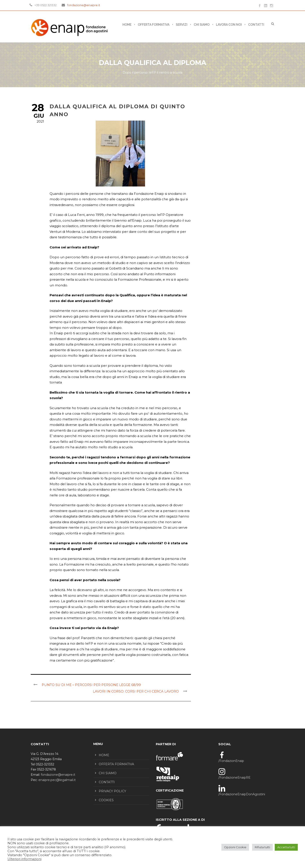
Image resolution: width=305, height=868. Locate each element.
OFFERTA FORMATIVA (154, 25)
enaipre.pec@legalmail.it (57, 780)
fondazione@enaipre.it (84, 5)
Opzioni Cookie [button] (235, 847)
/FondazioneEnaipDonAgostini (242, 794)
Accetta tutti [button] (286, 847)
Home (127, 25)
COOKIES (106, 800)
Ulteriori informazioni (24, 859)
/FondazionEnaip (231, 761)
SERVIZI (182, 25)
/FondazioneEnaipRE (234, 778)
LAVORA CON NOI (229, 25)
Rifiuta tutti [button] (262, 847)
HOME (104, 755)
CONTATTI (256, 25)
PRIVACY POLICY (112, 791)
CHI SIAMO (202, 25)
